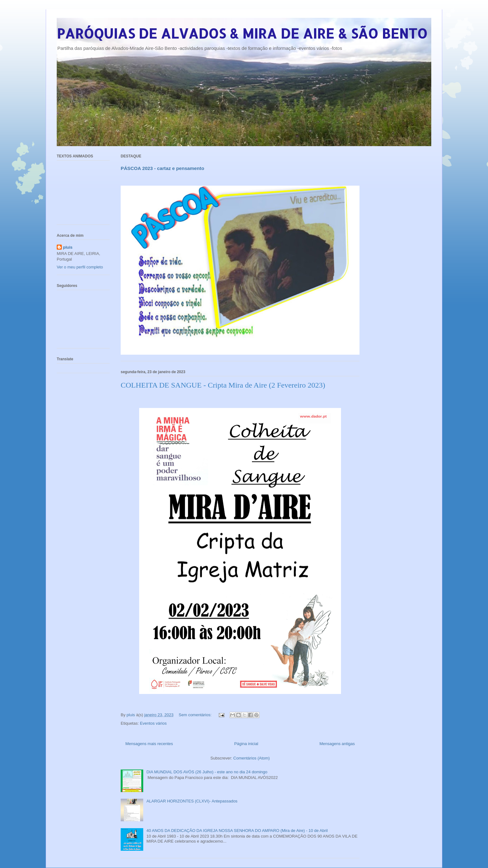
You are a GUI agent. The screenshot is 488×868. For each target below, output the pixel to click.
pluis (68, 247)
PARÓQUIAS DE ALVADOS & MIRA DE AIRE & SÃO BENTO (242, 33)
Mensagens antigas (337, 744)
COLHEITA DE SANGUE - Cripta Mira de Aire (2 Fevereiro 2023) (223, 385)
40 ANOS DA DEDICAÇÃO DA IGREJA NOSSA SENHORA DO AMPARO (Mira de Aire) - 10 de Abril (237, 831)
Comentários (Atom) (251, 758)
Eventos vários (153, 723)
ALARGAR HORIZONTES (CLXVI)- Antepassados (192, 801)
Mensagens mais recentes (149, 744)
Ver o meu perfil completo (80, 267)
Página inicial (246, 744)
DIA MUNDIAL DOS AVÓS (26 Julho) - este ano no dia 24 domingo (207, 772)
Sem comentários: (196, 715)
